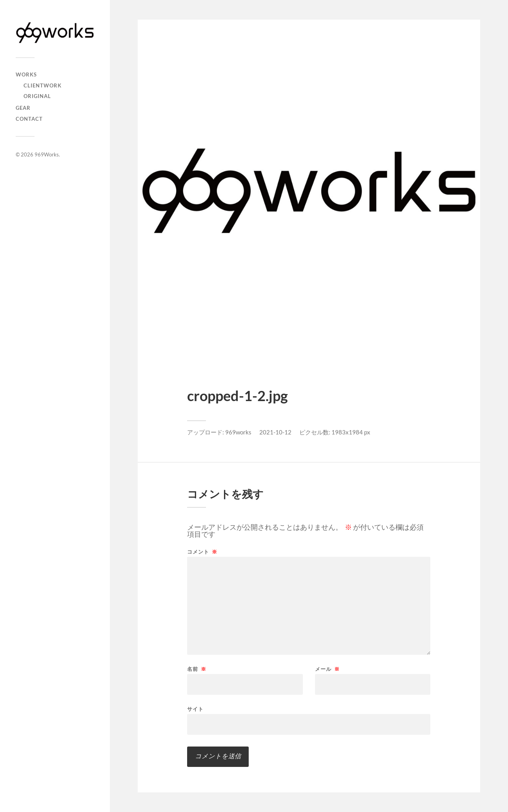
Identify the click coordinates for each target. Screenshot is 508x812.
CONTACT (29, 119)
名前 (197, 669)
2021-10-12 (275, 432)
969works (238, 432)
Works (26, 74)
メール (327, 669)
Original (37, 96)
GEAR (23, 108)
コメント (202, 552)
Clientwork (43, 85)
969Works (47, 154)
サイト (195, 709)
